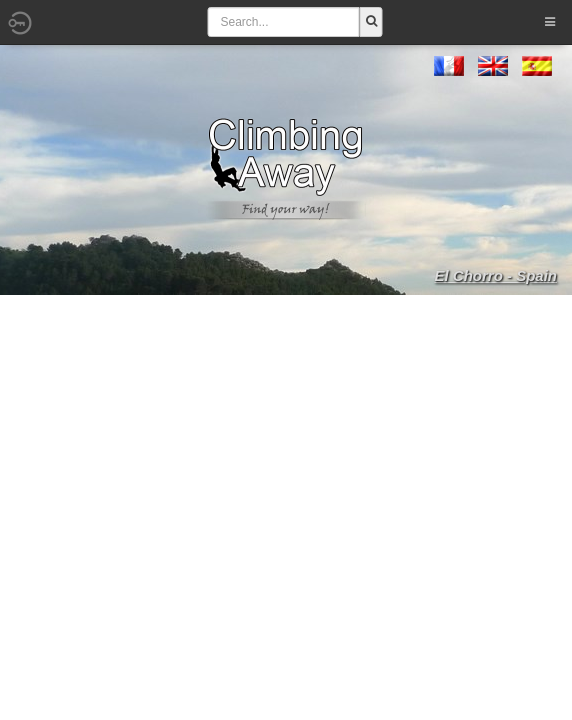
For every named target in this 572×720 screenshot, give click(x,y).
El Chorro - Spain (495, 275)
